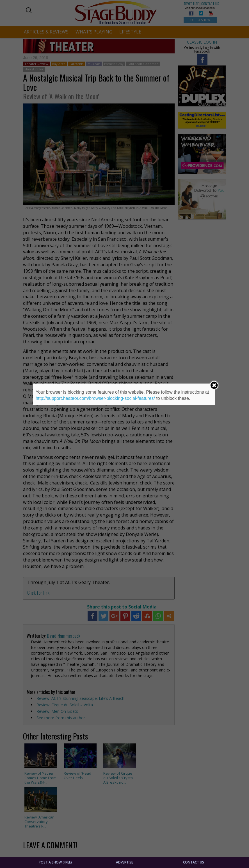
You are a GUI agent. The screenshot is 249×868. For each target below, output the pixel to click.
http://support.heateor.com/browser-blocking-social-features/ (95, 398)
